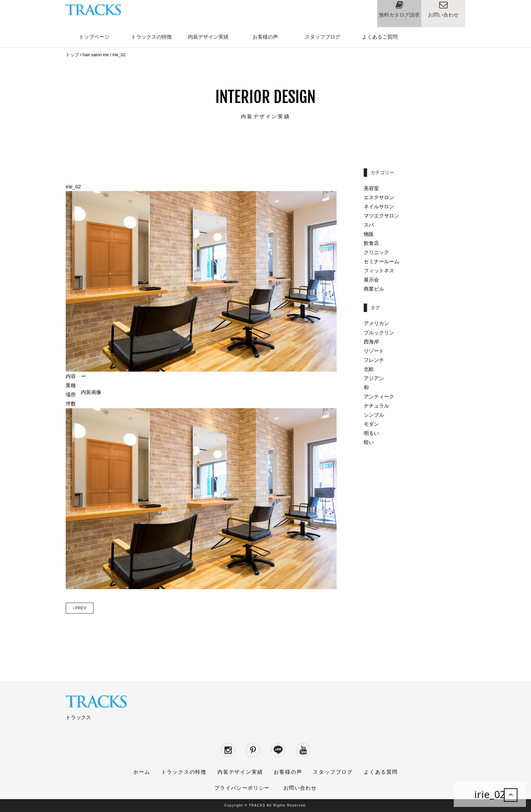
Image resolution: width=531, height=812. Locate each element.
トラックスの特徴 (151, 37)
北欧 (369, 369)
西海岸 (371, 342)
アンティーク (379, 397)
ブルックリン (379, 332)
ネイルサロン (379, 206)
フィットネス (379, 270)
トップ (72, 55)
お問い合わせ (300, 788)
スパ (369, 225)
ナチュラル (376, 406)
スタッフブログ (323, 37)
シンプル (374, 415)
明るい (371, 433)
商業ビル (374, 289)
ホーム (142, 772)
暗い (369, 442)
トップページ (94, 37)
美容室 (371, 188)
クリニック (376, 252)
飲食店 (371, 243)
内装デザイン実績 (208, 37)
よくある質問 (381, 772)
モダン (371, 424)
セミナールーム (381, 261)
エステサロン (379, 197)
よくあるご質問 (380, 37)
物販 (369, 234)
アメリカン (376, 323)
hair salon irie (96, 55)
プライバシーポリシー (242, 788)
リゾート (374, 351)
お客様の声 (265, 37)
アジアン (374, 378)
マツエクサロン (381, 216)
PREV (80, 608)
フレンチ (374, 360)
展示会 (371, 280)
